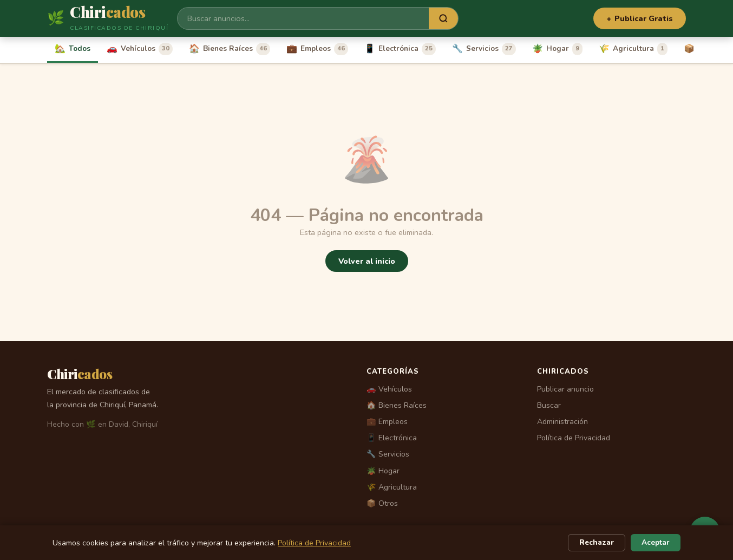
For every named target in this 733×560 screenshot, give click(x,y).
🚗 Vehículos (389, 389)
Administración (562, 422)
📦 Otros (382, 503)
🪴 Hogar (383, 471)
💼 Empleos (387, 422)
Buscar (549, 405)
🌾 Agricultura (392, 487)
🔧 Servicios (388, 454)
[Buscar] (303, 18)
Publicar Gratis (640, 18)
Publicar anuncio (565, 389)
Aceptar (656, 542)
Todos (73, 49)
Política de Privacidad (574, 438)
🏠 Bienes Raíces (397, 405)
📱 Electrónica (392, 438)
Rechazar (597, 542)
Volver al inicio (367, 261)
